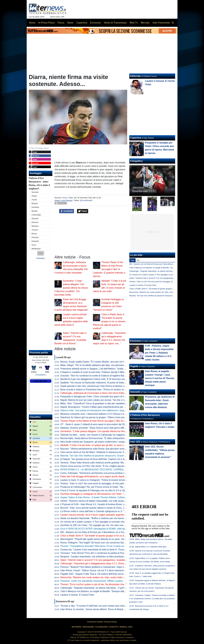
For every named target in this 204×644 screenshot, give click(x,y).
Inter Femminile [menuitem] (161, 23)
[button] (41, 253)
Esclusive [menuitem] (96, 23)
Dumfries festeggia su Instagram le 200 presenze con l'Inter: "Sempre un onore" (101, 494)
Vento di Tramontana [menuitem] (115, 23)
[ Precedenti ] (41, 375)
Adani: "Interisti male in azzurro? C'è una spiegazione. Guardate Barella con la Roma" (104, 560)
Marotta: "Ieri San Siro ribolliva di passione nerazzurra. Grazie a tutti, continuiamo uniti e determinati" (112, 456)
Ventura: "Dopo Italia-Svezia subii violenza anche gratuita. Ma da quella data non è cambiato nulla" (111, 463)
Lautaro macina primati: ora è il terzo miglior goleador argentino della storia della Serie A (106, 515)
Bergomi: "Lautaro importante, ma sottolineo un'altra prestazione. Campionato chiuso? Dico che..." (111, 557)
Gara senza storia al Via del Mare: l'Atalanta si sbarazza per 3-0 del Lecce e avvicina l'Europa (108, 452)
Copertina (136, 138)
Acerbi (34, 200)
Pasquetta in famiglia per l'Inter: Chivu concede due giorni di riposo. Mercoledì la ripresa (105, 397)
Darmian (35, 237)
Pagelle (134, 366)
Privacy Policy (111, 622)
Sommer (35, 192)
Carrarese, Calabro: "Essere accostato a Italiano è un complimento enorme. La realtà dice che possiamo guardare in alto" (152, 599)
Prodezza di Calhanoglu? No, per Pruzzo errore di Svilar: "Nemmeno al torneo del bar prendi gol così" (113, 487)
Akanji (34, 196)
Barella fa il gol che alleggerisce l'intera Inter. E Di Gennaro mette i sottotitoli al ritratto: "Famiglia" (110, 379)
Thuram (35, 230)
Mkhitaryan (36, 249)
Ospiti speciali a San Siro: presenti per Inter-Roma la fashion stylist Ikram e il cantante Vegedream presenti (115, 386)
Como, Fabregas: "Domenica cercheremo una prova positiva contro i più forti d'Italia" (104, 473)
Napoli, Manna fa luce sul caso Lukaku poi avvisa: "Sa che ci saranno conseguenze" (104, 400)
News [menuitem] (70, 23)
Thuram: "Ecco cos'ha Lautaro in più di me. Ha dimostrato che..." (94, 584)
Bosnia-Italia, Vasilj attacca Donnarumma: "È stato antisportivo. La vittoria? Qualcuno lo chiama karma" (113, 438)
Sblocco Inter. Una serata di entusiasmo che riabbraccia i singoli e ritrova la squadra (103, 410)
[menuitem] (173, 23)
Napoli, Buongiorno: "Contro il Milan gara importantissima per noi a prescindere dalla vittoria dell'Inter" (113, 407)
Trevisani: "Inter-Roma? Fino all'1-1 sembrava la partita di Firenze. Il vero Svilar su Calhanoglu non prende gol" (117, 553)
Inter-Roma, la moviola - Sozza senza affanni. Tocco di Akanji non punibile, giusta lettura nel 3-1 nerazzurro (115, 609)
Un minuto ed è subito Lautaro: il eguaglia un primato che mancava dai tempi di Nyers (107, 522)
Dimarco (35, 222)
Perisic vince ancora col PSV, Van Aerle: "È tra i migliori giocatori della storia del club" (104, 466)
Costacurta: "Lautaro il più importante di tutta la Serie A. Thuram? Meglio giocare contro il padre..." (111, 550)
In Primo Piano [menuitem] (46, 23)
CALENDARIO (101, 627)
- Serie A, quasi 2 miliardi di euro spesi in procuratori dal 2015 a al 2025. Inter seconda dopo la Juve (113, 424)
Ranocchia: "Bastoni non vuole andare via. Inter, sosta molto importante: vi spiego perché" (107, 577)
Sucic (34, 245)
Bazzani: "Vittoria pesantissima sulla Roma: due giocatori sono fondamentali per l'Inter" (105, 449)
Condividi (67, 211)
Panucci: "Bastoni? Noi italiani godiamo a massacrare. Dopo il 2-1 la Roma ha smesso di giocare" (110, 567)
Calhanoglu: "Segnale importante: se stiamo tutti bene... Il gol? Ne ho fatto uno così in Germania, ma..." (113, 588)
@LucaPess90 (86, 200)
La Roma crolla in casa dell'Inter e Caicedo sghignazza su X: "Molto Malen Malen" (102, 511)
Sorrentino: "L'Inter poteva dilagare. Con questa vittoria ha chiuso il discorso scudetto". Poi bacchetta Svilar (71, 288)
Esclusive (136, 341)
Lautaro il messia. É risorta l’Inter (77, 595)
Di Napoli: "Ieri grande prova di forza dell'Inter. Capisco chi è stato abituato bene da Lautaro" (108, 459)
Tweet (83, 211)
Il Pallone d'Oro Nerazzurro (145, 415)
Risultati (41, 258)
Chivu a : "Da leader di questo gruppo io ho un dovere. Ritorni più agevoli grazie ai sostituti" (109, 321)
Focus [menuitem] (61, 23)
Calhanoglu (36, 215)
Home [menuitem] (32, 23)
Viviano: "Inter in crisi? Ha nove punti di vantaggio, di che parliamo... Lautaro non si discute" (107, 483)
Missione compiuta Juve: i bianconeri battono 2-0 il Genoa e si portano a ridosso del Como (107, 414)
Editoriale (135, 76)
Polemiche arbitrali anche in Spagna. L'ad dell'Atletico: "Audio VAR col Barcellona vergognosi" (109, 369)
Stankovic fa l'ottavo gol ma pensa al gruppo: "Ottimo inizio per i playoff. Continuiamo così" (107, 417)
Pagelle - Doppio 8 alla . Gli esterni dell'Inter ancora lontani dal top (100, 574)
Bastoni (35, 203)
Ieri (138, 260)
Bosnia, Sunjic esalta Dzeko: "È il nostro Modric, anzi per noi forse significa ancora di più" (106, 362)
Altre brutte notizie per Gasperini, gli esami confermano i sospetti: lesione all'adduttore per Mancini (111, 442)
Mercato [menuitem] (145, 23)
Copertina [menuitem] (82, 23)
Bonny (34, 234)
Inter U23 (135, 442)
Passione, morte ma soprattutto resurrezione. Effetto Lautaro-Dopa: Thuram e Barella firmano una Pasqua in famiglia (120, 581)
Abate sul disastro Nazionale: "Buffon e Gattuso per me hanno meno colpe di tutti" (102, 518)
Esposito (35, 241)
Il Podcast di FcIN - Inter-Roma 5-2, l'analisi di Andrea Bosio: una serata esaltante (102, 504)
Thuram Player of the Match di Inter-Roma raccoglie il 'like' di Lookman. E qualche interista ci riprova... (109, 269)
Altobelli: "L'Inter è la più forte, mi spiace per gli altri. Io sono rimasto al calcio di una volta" (106, 445)
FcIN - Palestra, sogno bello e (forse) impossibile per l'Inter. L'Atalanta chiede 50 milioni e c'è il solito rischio (159, 353)
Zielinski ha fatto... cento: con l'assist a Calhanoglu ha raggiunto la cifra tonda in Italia (104, 435)
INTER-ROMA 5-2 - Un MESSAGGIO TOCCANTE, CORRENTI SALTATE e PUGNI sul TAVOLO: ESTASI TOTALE (119, 470)
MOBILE (123, 627)
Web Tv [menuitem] (134, 23)
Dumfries (35, 207)
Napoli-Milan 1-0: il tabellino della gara (151, 547)
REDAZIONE (88, 627)
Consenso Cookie (95, 622)
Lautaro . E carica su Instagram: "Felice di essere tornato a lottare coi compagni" (105, 480)
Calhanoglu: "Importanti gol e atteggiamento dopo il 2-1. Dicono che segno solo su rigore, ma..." (109, 563)
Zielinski (35, 219)
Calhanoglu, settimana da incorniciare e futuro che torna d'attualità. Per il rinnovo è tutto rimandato (111, 393)
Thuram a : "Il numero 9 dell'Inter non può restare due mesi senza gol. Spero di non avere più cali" (113, 606)
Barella (35, 211)
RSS (130, 627)
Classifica (35, 417)
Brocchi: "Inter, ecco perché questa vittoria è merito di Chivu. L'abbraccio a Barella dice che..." (109, 508)
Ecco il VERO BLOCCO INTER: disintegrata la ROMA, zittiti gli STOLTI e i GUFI (101, 529)
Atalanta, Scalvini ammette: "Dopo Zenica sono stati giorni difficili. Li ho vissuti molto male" (107, 428)
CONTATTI (114, 627)
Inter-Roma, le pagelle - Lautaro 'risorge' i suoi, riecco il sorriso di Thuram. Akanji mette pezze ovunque (160, 378)
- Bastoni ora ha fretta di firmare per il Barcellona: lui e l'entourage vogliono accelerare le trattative (113, 532)
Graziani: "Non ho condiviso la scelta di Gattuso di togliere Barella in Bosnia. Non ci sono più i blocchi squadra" (117, 376)
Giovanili (135, 392)
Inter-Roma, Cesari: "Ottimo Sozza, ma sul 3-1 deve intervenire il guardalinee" (100, 570)
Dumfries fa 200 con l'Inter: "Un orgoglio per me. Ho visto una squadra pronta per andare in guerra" (111, 525)
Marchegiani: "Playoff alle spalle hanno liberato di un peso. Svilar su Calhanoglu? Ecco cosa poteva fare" (114, 539)
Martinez (35, 226)
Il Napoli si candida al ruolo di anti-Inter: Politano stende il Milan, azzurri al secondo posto (106, 372)
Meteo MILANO (41, 381)
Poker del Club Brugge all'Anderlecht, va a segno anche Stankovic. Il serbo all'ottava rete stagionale (112, 477)
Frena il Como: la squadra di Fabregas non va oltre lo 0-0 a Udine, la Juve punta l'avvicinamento (110, 490)
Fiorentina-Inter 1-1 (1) (144, 191)
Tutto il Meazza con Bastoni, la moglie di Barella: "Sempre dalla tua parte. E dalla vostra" (106, 591)
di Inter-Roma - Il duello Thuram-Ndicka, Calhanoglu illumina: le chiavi (104, 497)
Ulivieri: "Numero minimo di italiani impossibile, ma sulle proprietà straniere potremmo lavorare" (109, 501)
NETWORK (77, 627)
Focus (65, 198)
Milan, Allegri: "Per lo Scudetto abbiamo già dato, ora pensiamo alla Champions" (101, 365)
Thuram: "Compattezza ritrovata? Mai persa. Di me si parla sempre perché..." (100, 546)
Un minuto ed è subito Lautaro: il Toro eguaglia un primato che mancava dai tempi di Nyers (167, 275)
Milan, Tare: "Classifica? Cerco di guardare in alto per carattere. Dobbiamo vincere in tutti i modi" (110, 403)
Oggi (132, 260)
